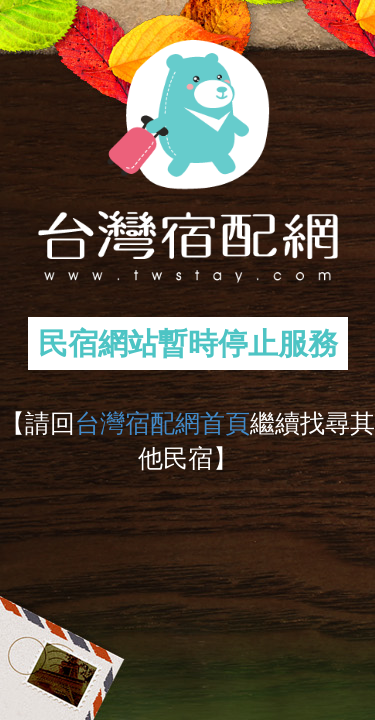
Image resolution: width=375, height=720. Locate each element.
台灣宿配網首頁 (162, 423)
